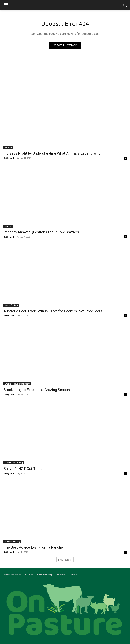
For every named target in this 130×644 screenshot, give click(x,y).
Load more (65, 560)
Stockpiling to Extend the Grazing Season (37, 390)
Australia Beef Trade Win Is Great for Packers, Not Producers (53, 311)
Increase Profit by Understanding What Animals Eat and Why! (52, 153)
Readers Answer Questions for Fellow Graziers (41, 232)
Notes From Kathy (12, 541)
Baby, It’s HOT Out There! (23, 469)
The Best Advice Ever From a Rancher (34, 547)
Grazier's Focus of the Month (17, 384)
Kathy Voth (9, 158)
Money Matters (11, 305)
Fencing (8, 226)
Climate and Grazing (14, 463)
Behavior (8, 147)
